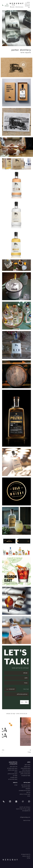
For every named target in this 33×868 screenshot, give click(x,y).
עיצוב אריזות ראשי (26, 785)
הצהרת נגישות (27, 821)
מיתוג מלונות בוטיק (26, 768)
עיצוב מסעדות (14, 778)
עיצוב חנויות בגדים (13, 779)
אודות (13, 5)
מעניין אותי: (26, 689)
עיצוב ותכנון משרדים (12, 768)
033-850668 (5, 5)
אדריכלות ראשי (14, 767)
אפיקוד (28, 858)
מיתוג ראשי (27, 765)
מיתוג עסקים (27, 767)
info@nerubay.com (25, 817)
